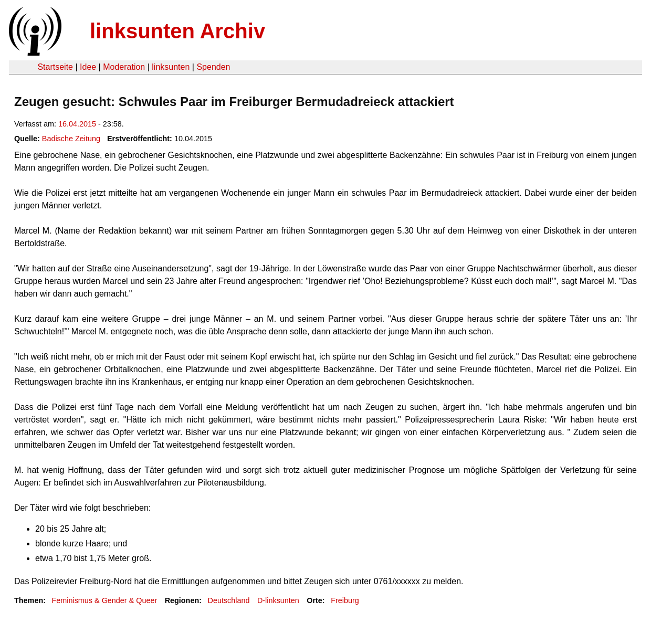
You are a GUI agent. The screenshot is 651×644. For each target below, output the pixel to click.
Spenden (213, 67)
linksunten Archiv (177, 31)
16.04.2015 (77, 124)
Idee (88, 67)
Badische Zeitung (71, 139)
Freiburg (345, 600)
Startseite (55, 67)
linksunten (171, 67)
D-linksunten (278, 600)
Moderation (124, 67)
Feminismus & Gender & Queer (104, 600)
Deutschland (229, 600)
